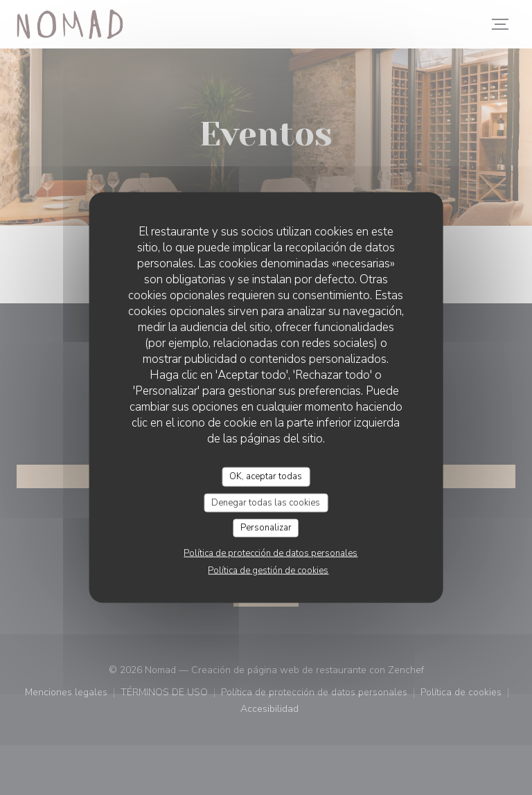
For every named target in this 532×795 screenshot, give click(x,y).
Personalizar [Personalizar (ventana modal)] (266, 528)
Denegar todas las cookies (266, 502)
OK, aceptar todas (266, 476)
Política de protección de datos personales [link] (271, 553)
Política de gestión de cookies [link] (268, 570)
